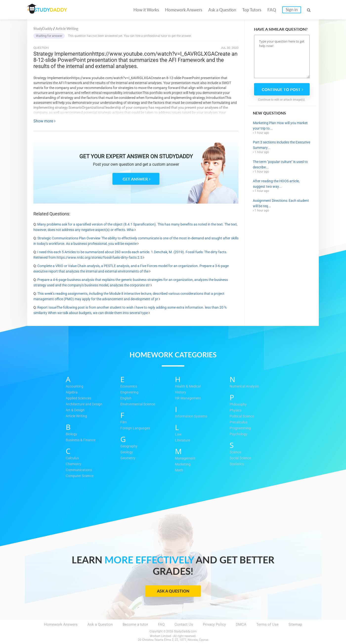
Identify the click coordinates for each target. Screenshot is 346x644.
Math (179, 470)
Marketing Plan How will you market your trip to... (280, 126)
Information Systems (192, 416)
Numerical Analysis (246, 387)
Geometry (128, 458)
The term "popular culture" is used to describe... (280, 164)
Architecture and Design (86, 404)
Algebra (72, 392)
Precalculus (239, 422)
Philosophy (239, 405)
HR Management (189, 398)
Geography (129, 446)
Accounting (75, 387)
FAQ (272, 10)
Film (124, 422)
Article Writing (77, 416)
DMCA (241, 624)
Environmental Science (139, 404)
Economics (130, 387)
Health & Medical (189, 387)
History (181, 392)
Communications (80, 470)
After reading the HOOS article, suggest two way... (276, 184)
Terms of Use (267, 624)
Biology (72, 434)
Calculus (73, 458)
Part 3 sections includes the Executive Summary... (281, 145)
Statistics (238, 464)
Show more (44, 121)
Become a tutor (135, 624)
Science (236, 452)
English (126, 398)
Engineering (130, 392)
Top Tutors (252, 10)
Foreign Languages (136, 428)
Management (186, 459)
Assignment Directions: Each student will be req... (281, 203)
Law (178, 435)
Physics (236, 411)
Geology (127, 452)
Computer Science (81, 476)
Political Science (243, 416)
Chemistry (74, 464)
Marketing (183, 464)
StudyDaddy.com (185, 631)
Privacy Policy (214, 624)
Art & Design (76, 410)
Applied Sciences (80, 398)
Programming (241, 428)
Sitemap (295, 624)
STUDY (53, 10)
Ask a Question (222, 10)
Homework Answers (184, 10)
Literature (183, 440)
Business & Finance (82, 440)
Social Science (242, 458)
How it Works (146, 10)
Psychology (239, 434)
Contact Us (184, 624)
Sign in (292, 10)
